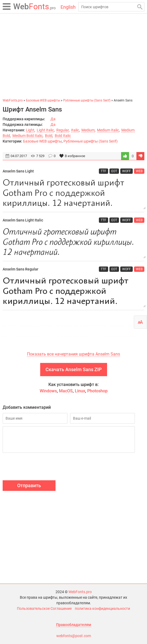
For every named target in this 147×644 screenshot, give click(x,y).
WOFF (127, 171)
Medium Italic (108, 130)
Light (30, 130)
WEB (139, 171)
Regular (63, 130)
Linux (80, 391)
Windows (48, 391)
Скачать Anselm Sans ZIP (74, 369)
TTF (104, 171)
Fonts (35, 6)
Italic (75, 130)
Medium (88, 130)
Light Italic (45, 130)
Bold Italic (63, 136)
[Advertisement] (73, 56)
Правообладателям (74, 625)
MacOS (66, 391)
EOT (114, 171)
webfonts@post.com (74, 636)
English (68, 7)
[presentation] (43, 467)
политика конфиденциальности (102, 609)
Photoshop (97, 391)
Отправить (29, 485)
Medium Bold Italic (27, 136)
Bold (49, 136)
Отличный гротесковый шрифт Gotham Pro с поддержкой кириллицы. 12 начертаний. (73, 193)
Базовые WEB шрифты (42, 141)
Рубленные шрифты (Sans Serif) (91, 141)
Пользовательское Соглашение (44, 609)
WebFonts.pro (80, 592)
